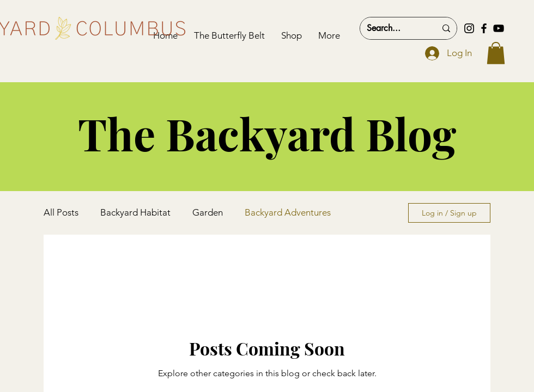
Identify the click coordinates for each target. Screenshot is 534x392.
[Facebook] (484, 28)
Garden (208, 212)
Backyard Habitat (135, 212)
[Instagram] (469, 28)
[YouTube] (499, 28)
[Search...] (393, 28)
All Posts (61, 212)
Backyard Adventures (288, 212)
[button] (496, 53)
